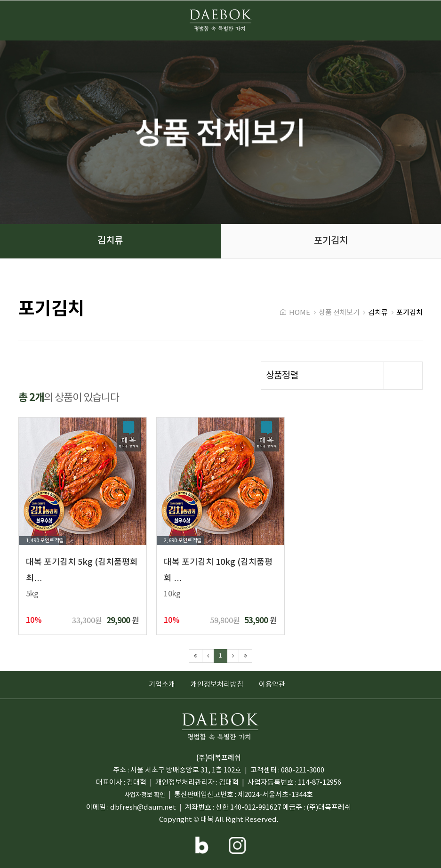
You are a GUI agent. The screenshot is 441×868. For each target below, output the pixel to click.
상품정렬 (344, 376)
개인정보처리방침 (217, 685)
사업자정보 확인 (145, 795)
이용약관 (272, 685)
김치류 (378, 313)
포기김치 (51, 309)
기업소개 (162, 685)
